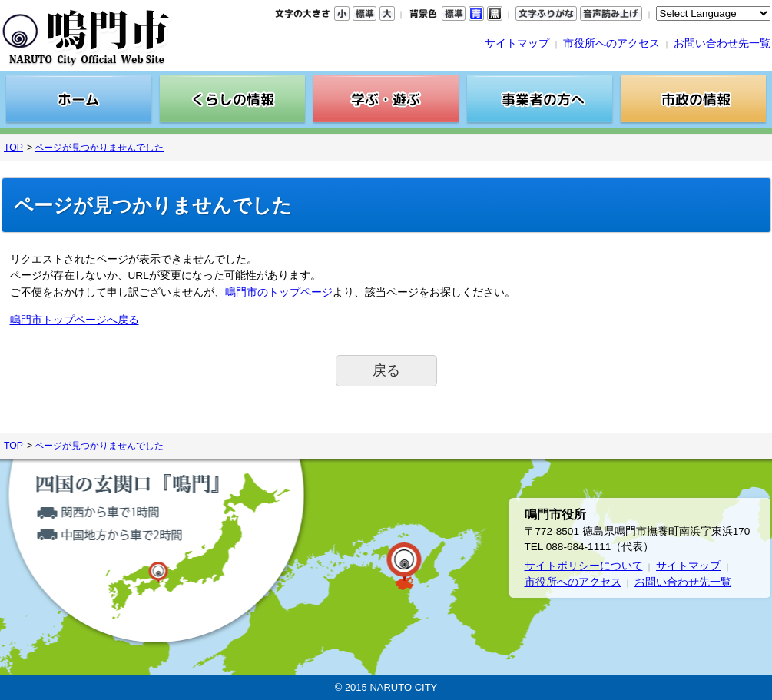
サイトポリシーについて (584, 566)
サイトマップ (517, 43)
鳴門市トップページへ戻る (75, 320)
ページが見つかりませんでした (99, 148)
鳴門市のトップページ (279, 292)
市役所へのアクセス (611, 43)
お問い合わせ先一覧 (722, 43)
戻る (386, 370)
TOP (13, 148)
